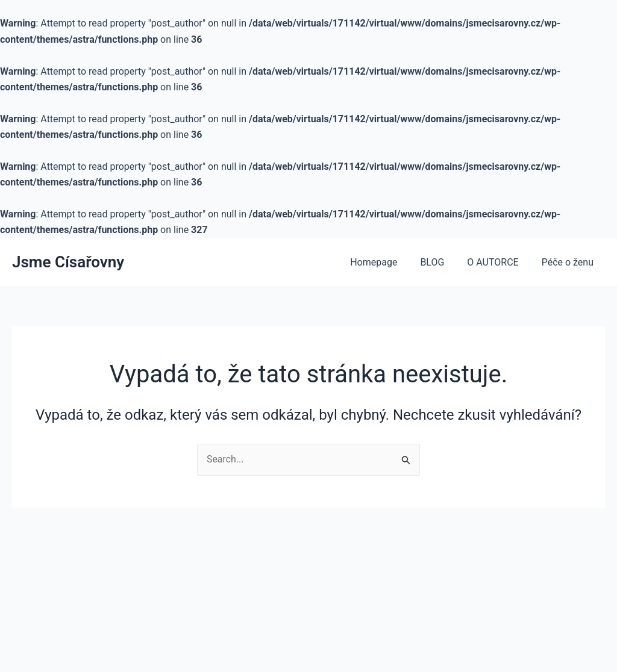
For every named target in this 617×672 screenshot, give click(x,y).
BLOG (441, 262)
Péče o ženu (569, 262)
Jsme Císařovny (68, 262)
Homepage (386, 262)
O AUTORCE (498, 262)
